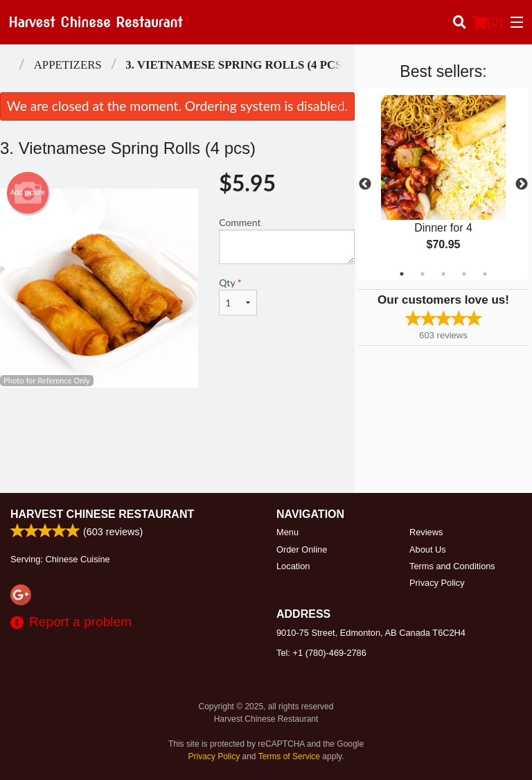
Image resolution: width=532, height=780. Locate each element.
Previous (365, 184)
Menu (287, 532)
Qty (238, 296)
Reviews (426, 532)
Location (293, 566)
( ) (488, 22)
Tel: (321, 653)
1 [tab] (402, 274)
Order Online (302, 549)
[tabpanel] (443, 184)
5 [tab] (485, 274)
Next (522, 184)
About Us (428, 549)
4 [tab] (464, 274)
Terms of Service (289, 756)
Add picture (28, 193)
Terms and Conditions (452, 566)
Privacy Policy (437, 583)
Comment (287, 240)
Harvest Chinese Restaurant (102, 514)
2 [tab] (423, 274)
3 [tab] (443, 274)
